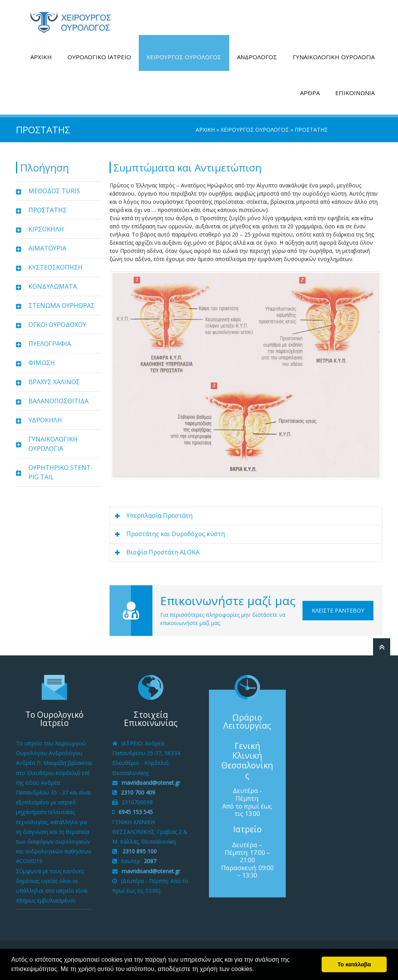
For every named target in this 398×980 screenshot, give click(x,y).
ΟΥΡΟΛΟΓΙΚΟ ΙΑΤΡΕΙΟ (99, 57)
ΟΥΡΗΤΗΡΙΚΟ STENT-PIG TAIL (61, 472)
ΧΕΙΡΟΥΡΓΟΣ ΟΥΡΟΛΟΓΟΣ (184, 57)
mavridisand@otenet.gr (151, 783)
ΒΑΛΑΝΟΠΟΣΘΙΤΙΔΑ (58, 401)
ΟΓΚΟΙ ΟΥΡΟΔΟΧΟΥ (57, 325)
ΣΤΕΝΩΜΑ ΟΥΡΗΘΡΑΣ (62, 305)
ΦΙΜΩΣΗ (42, 363)
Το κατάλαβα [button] (354, 964)
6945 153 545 (136, 812)
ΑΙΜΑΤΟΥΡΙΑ (47, 248)
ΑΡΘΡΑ (310, 93)
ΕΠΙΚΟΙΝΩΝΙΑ (355, 93)
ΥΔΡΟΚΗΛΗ (45, 420)
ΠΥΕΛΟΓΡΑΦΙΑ (50, 344)
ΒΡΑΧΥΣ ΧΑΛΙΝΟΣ (54, 382)
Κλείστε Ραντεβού (338, 610)
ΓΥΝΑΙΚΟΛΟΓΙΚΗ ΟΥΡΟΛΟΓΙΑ (334, 57)
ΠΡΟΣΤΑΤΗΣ (48, 210)
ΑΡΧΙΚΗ (41, 57)
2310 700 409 (138, 792)
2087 (150, 861)
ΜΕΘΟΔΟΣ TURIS (54, 191)
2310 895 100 (139, 851)
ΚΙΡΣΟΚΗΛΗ (46, 229)
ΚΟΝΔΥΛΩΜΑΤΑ (53, 286)
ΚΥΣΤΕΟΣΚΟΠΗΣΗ (56, 267)
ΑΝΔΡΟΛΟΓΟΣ (257, 57)
